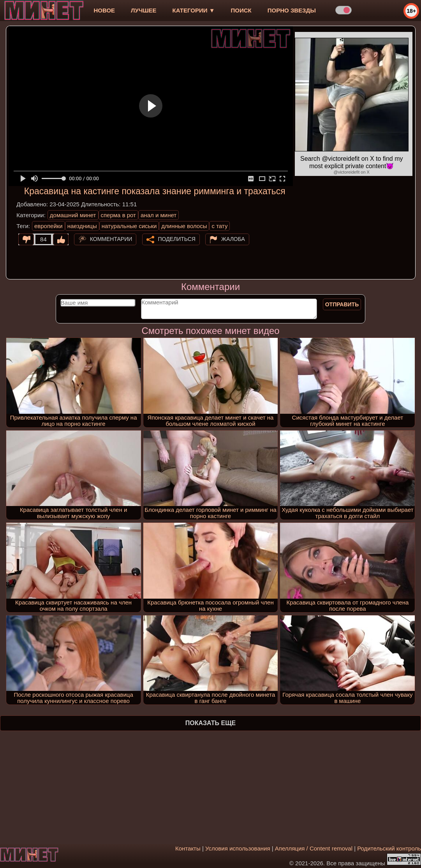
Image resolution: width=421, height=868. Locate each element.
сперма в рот (119, 215)
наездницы (82, 226)
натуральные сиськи (129, 226)
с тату (219, 226)
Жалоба (233, 239)
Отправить (342, 304)
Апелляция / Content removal (314, 848)
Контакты (188, 848)
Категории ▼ (194, 10)
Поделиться (177, 239)
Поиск (241, 10)
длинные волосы (184, 226)
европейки (48, 226)
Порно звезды (292, 10)
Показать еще (210, 723)
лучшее (144, 10)
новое (104, 10)
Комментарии (111, 239)
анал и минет (159, 215)
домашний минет (73, 215)
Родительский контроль (389, 848)
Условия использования (238, 848)
